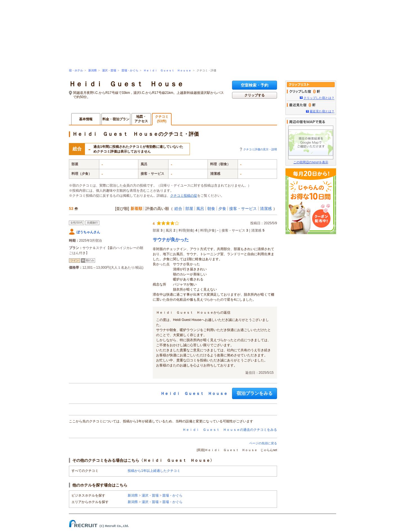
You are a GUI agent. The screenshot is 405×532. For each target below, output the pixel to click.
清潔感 (266, 209)
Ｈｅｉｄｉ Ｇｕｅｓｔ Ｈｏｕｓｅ (167, 70)
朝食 (211, 209)
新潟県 (93, 70)
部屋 (189, 209)
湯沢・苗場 (109, 70)
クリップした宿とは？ (319, 98)
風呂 (200, 209)
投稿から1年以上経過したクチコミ (154, 471)
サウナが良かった (171, 240)
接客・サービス (243, 209)
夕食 (222, 209)
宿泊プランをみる (255, 393)
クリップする (255, 95)
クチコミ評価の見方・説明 (260, 149)
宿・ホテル (76, 70)
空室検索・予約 (255, 85)
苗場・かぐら (130, 70)
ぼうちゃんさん (88, 232)
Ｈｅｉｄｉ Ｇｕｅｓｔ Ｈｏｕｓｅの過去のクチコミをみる (230, 430)
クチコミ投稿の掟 (184, 196)
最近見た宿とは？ (322, 111)
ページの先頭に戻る (263, 443)
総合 (178, 209)
